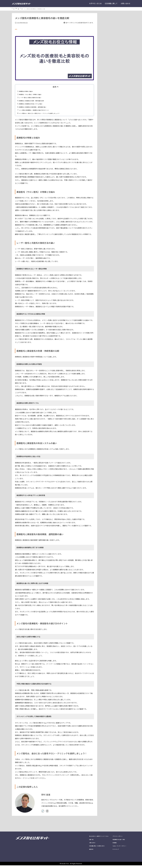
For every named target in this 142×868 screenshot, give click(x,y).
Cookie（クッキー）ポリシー (117, 848)
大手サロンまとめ (95, 3)
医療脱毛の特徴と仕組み (28, 91)
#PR (16, 29)
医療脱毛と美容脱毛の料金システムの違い (34, 104)
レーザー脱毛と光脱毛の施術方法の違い (33, 97)
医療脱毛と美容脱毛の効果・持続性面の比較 (35, 101)
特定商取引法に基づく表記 (116, 841)
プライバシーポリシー (115, 837)
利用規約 (110, 844)
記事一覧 (81, 841)
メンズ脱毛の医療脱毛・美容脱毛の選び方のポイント (38, 110)
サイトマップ (112, 852)
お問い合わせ (125, 3)
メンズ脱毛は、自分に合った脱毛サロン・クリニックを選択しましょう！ (45, 113)
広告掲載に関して (111, 3)
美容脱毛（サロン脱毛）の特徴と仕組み (33, 94)
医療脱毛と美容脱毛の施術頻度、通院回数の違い (36, 107)
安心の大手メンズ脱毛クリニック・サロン (91, 837)
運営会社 (81, 852)
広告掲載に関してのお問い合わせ (88, 848)
